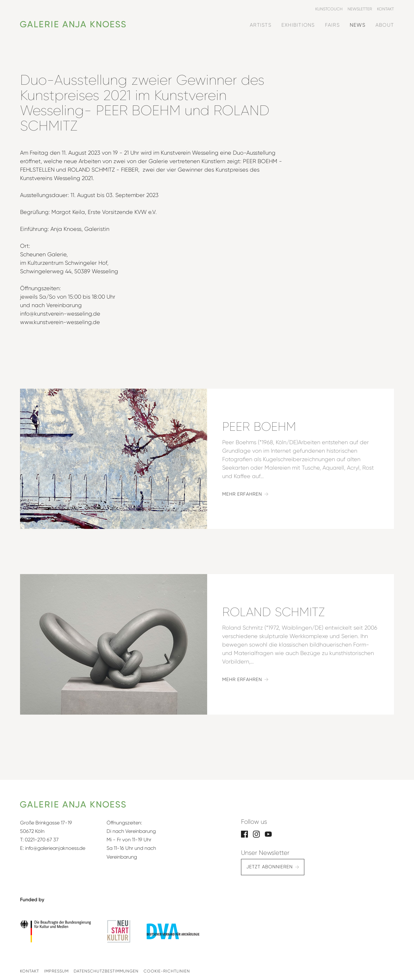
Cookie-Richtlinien (167, 971)
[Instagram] (256, 834)
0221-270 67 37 (42, 840)
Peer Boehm (259, 427)
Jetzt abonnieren (270, 867)
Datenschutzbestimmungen (106, 971)
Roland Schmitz (273, 612)
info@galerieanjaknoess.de (55, 848)
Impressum (56, 971)
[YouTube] (268, 834)
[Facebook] (244, 834)
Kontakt (30, 971)
